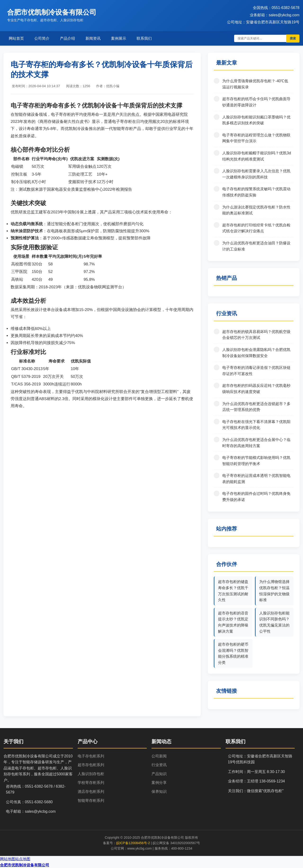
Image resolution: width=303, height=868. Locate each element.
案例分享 (159, 783)
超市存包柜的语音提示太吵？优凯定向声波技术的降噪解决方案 (233, 622)
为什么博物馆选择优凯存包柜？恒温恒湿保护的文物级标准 (274, 591)
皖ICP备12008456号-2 (133, 843)
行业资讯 (159, 765)
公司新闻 (159, 756)
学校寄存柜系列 (91, 783)
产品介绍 (67, 38)
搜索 (293, 38)
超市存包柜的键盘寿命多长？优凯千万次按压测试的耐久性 (233, 591)
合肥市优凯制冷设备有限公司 (25, 865)
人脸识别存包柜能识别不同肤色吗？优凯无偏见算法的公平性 (274, 622)
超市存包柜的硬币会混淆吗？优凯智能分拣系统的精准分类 (233, 653)
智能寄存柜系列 (91, 801)
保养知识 (159, 792)
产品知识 (159, 774)
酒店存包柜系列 (91, 792)
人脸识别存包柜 (91, 774)
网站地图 (8, 859)
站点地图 (23, 859)
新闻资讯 (93, 38)
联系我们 (144, 38)
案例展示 (119, 38)
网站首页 (16, 38)
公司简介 (42, 38)
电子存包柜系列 (91, 756)
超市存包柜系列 (91, 765)
